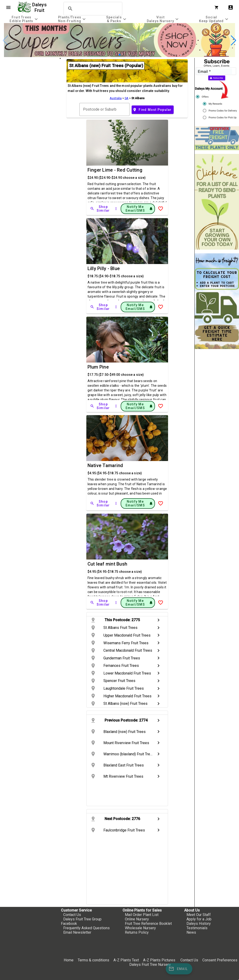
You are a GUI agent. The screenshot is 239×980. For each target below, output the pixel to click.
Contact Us (72, 915)
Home (69, 960)
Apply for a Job (199, 919)
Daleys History (199, 924)
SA (127, 98)
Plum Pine (98, 367)
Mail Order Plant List (142, 915)
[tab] (24, 19)
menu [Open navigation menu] (8, 7)
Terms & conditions (94, 960)
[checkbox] (30, 78)
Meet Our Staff (199, 915)
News (191, 932)
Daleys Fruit (40, 7)
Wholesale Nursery (140, 928)
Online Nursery (137, 919)
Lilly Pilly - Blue (104, 268)
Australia (116, 98)
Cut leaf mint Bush (107, 564)
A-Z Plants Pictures (159, 960)
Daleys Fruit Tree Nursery (150, 965)
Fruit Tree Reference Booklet (148, 924)
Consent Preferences (220, 960)
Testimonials (197, 928)
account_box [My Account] (231, 7)
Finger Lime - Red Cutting (115, 170)
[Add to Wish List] (161, 209)
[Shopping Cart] (218, 7)
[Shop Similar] (100, 209)
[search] (92, 9)
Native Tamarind (105, 465)
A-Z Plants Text (126, 960)
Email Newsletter (77, 932)
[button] (119, 55)
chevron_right (158, 620)
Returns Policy (137, 932)
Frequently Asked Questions (86, 928)
